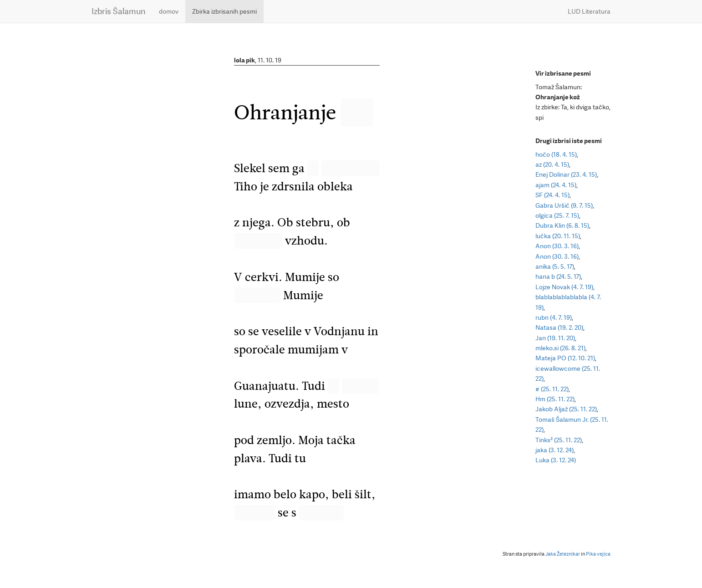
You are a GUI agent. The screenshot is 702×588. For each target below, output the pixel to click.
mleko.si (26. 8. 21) (560, 348)
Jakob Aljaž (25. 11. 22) (566, 409)
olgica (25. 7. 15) (557, 215)
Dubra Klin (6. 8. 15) (562, 225)
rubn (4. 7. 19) (554, 317)
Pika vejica (598, 554)
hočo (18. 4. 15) (556, 154)
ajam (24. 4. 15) (556, 185)
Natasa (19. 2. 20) (559, 327)
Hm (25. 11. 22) (555, 399)
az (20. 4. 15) (552, 164)
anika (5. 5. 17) (555, 266)
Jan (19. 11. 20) (555, 338)
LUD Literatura (589, 11)
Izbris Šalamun (118, 11)
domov (169, 11)
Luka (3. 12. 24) (556, 460)
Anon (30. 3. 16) (557, 246)
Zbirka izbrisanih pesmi (224, 11)
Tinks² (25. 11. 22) (559, 440)
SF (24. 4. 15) (552, 195)
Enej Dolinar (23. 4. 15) (566, 174)
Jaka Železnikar (563, 554)
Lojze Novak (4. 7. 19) (564, 287)
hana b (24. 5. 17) (558, 276)
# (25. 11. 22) (552, 389)
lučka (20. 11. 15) (558, 236)
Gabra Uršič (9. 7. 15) (564, 205)
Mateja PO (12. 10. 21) (565, 358)
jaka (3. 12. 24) (554, 450)
